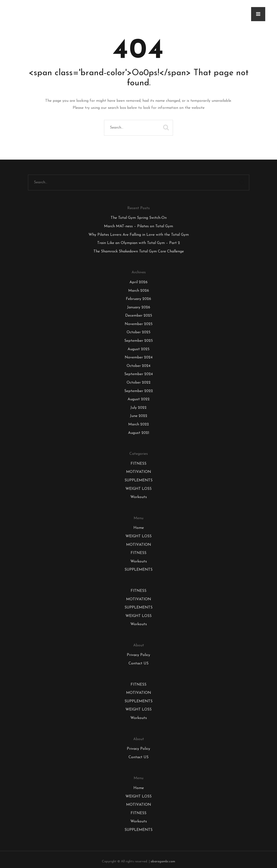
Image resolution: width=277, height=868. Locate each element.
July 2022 (138, 408)
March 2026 (139, 291)
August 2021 (139, 433)
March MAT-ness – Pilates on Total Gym (138, 226)
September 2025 (138, 341)
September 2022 (139, 391)
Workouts (139, 497)
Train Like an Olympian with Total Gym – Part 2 (139, 243)
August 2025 (138, 349)
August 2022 (139, 399)
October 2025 (138, 332)
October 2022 (139, 383)
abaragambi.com (163, 862)
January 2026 (139, 307)
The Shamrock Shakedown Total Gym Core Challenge (139, 251)
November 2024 (139, 357)
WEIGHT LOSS (138, 489)
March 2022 (139, 424)
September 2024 (138, 374)
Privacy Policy (138, 655)
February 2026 (138, 299)
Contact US (138, 664)
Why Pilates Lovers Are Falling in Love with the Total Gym (139, 235)
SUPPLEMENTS (138, 480)
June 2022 (139, 416)
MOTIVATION (139, 472)
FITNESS (138, 464)
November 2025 (139, 324)
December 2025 (139, 316)
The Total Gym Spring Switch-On (139, 218)
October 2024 (138, 366)
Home (139, 528)
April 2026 (138, 282)
